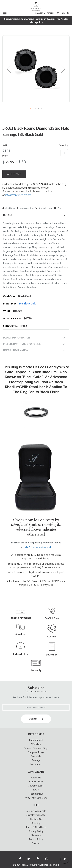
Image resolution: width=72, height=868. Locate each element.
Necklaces (36, 764)
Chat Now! (9, 208)
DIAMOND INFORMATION (17, 338)
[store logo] (36, 7)
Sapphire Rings (36, 752)
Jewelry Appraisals (36, 811)
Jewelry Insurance (36, 815)
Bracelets (36, 756)
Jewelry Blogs (36, 786)
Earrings (36, 760)
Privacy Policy (36, 831)
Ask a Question (25, 208)
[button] (9, 69)
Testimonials (36, 794)
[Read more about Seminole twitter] (29, 859)
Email (59, 208)
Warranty (36, 835)
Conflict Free (36, 782)
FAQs (36, 790)
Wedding (36, 744)
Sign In (51, 13)
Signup (39, 13)
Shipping (36, 823)
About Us (36, 778)
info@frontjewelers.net (18, 195)
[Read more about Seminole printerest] (38, 859)
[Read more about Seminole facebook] (20, 859)
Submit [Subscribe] (36, 719)
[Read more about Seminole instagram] (47, 859)
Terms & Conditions (36, 827)
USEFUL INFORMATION (16, 350)
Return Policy (36, 839)
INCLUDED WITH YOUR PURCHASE (22, 344)
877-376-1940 (44, 208)
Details (8, 215)
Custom (36, 843)
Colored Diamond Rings (36, 748)
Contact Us (36, 819)
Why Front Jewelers (36, 798)
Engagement (36, 740)
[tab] (36, 216)
